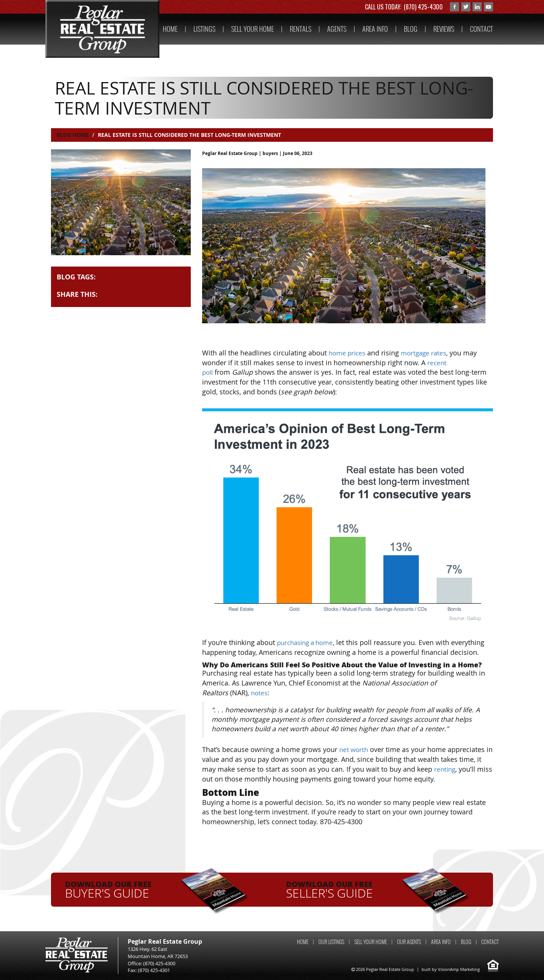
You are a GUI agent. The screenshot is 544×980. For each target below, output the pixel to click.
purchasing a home (308, 642)
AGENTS (337, 29)
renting (445, 769)
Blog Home (73, 135)
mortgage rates (428, 353)
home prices (348, 353)
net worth (355, 749)
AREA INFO (375, 29)
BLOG (411, 29)
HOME (170, 29)
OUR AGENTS (409, 942)
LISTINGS (204, 29)
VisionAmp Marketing (459, 969)
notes (260, 693)
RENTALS (301, 29)
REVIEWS (444, 29)
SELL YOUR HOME (253, 29)
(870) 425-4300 (423, 7)
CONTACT (481, 29)
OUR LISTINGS (331, 942)
